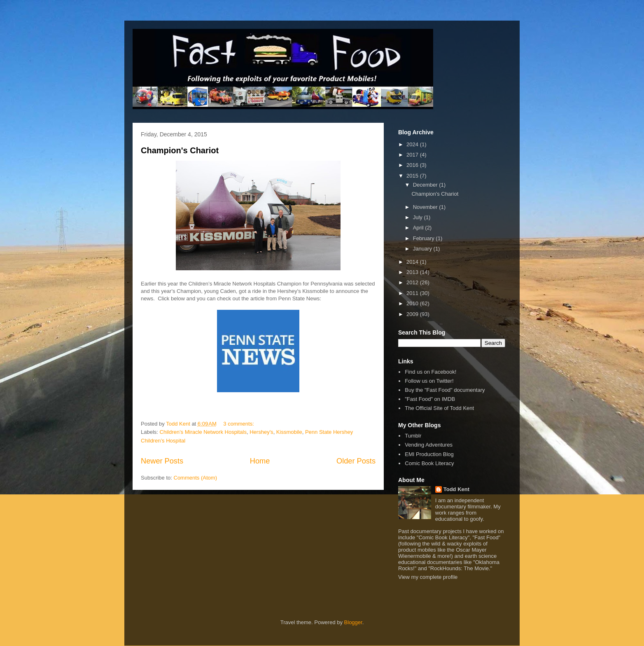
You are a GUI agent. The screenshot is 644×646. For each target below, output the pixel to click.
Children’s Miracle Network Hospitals (203, 432)
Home (260, 461)
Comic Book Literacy (429, 463)
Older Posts (356, 461)
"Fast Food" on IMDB (430, 399)
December (426, 185)
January (423, 249)
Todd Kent (456, 489)
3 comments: (239, 424)
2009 (413, 314)
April (419, 228)
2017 (413, 155)
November (426, 207)
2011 (413, 293)
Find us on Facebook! (430, 372)
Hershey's (261, 432)
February (425, 238)
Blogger (353, 622)
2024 (413, 144)
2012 (413, 282)
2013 (413, 272)
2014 (413, 262)
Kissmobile (289, 432)
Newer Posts (162, 461)
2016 (413, 165)
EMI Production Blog (429, 454)
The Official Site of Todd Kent (439, 408)
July (419, 217)
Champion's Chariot (180, 150)
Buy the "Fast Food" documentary (445, 390)
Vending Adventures (429, 445)
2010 (413, 303)
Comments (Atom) (195, 478)
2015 (413, 176)
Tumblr (413, 436)
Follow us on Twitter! (429, 381)
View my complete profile (428, 577)
